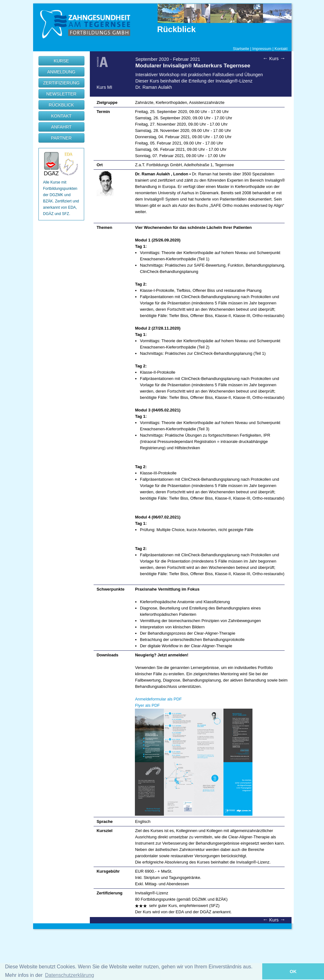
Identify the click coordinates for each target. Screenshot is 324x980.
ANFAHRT (61, 127)
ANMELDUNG (61, 72)
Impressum (262, 49)
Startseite (241, 49)
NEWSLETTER (61, 94)
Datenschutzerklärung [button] (70, 975)
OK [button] (293, 972)
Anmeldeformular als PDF (158, 699)
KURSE (61, 61)
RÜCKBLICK (61, 105)
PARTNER (61, 138)
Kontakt (281, 49)
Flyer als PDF (147, 705)
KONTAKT (61, 116)
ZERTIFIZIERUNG (61, 83)
